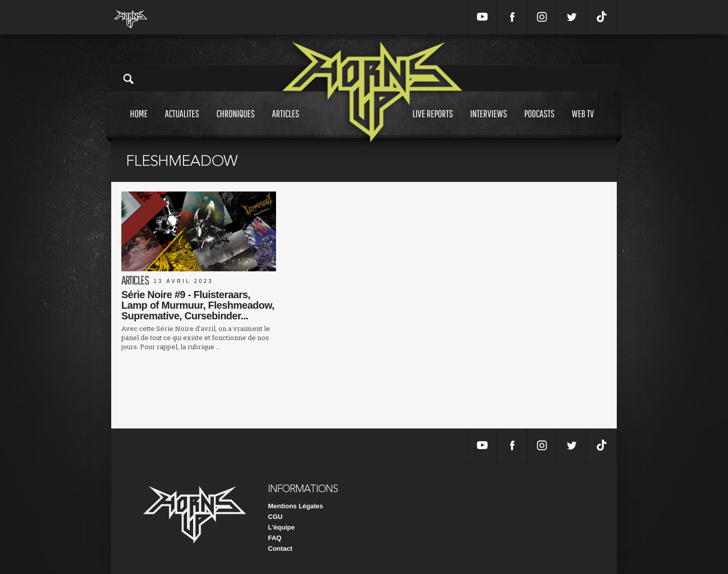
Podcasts (539, 123)
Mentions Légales (295, 506)
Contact (280, 548)
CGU (275, 517)
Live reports (433, 123)
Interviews (489, 123)
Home (139, 123)
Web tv (583, 123)
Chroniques (236, 123)
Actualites (182, 123)
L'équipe (281, 527)
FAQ (275, 538)
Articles (286, 123)
